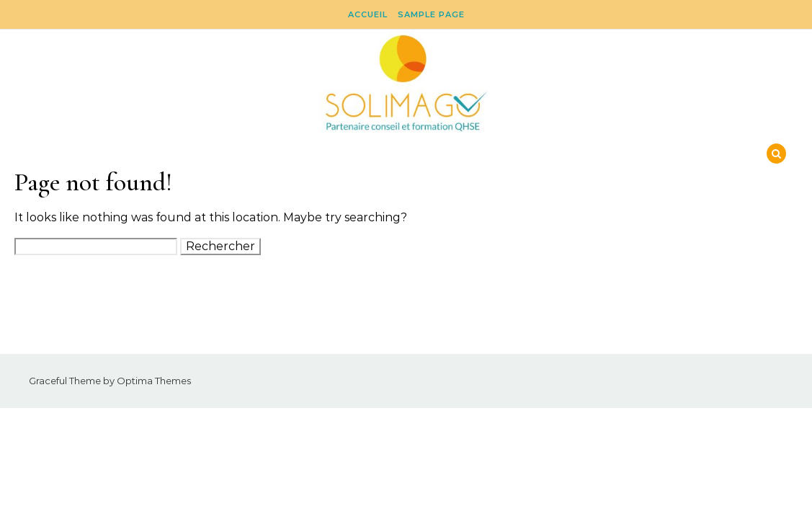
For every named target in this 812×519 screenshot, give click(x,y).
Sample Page (431, 14)
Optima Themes (154, 381)
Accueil (368, 14)
